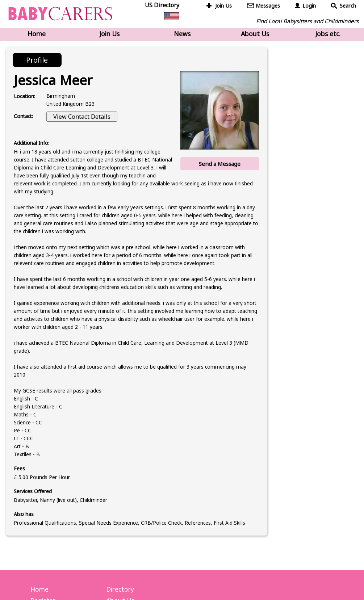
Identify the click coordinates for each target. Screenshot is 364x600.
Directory (120, 589)
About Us (255, 34)
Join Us (223, 6)
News (182, 34)
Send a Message (220, 164)
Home (37, 34)
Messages (268, 6)
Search (348, 6)
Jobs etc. (328, 34)
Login (309, 6)
